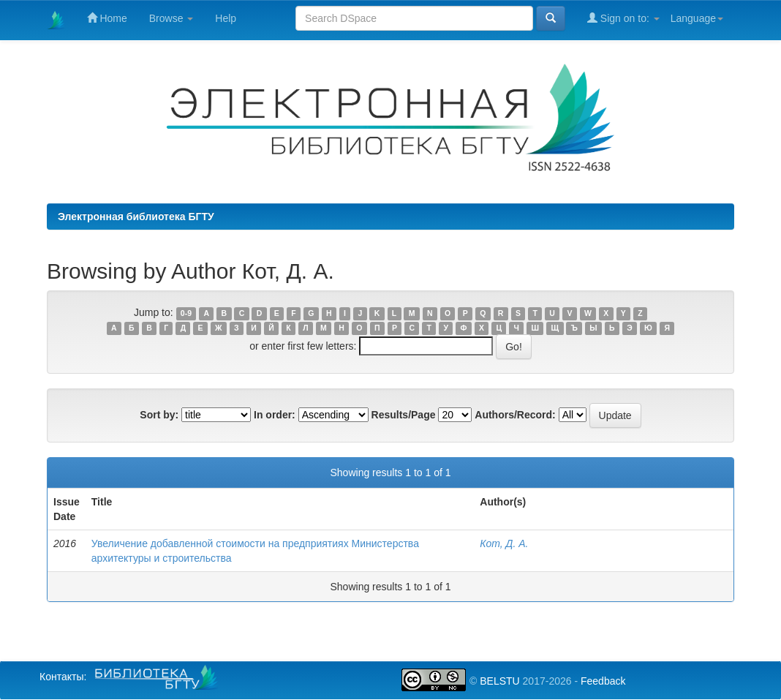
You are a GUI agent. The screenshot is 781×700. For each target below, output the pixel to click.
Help (226, 18)
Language (697, 18)
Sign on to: (623, 18)
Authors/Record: (515, 415)
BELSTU (499, 681)
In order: (275, 415)
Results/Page (404, 415)
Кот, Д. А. (504, 543)
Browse (171, 18)
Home (107, 18)
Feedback (603, 681)
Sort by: (159, 415)
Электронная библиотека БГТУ (136, 217)
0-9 (186, 313)
